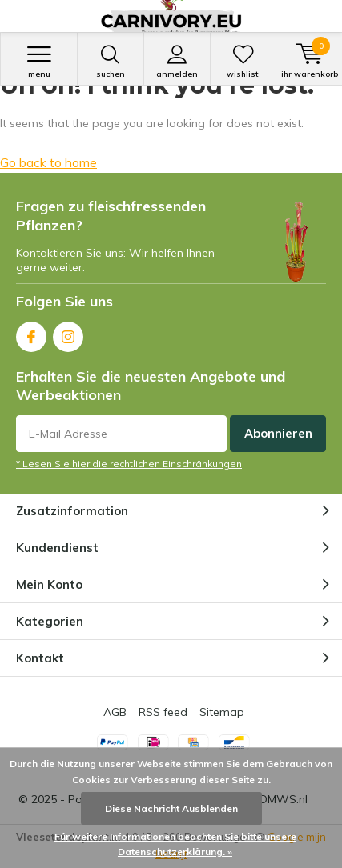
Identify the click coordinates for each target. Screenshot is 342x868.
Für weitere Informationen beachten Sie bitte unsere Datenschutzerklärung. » (175, 844)
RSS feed (163, 712)
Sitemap (222, 712)
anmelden (177, 62)
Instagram (68, 333)
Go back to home (48, 162)
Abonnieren (278, 433)
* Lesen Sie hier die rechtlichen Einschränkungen (129, 464)
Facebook (31, 333)
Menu (39, 62)
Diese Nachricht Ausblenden (171, 808)
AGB (115, 712)
